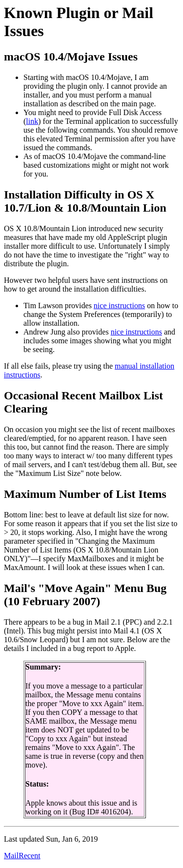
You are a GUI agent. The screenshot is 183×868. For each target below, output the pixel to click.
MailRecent (22, 856)
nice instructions (119, 306)
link (32, 121)
